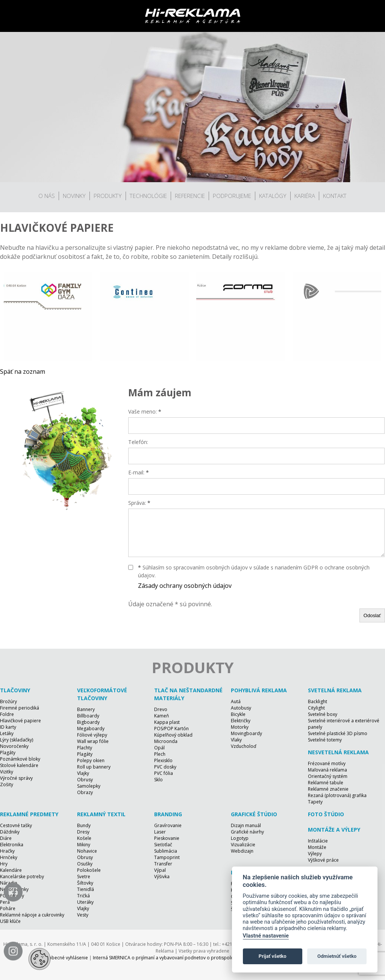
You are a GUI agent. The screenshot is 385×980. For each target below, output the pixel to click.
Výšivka (162, 877)
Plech (160, 754)
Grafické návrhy (247, 832)
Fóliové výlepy (92, 735)
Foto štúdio (326, 814)
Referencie (190, 196)
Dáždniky (10, 832)
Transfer (163, 864)
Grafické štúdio (254, 814)
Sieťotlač (163, 845)
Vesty (83, 915)
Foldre (7, 714)
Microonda (166, 741)
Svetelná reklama (335, 690)
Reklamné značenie (328, 789)
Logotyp (240, 838)
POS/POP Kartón (171, 729)
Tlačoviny (15, 690)
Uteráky (85, 902)
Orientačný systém (328, 776)
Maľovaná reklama (327, 770)
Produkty (108, 196)
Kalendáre (11, 870)
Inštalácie (318, 841)
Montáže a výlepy (334, 830)
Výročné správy (16, 778)
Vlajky (83, 773)
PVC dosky (165, 767)
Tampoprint (167, 857)
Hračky (7, 851)
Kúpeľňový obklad (173, 735)
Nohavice (87, 851)
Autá (236, 701)
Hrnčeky (9, 857)
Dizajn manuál (246, 825)
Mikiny (84, 845)
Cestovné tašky (16, 825)
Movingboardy (246, 733)
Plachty (85, 748)
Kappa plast (167, 722)
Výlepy (315, 854)
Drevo (161, 709)
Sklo (158, 780)
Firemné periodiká (20, 708)
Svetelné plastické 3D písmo (338, 733)
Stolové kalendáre (19, 765)
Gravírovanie (168, 825)
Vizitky (7, 772)
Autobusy (241, 708)
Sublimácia (166, 851)
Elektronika (12, 845)
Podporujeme (232, 196)
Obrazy (85, 792)
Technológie (148, 196)
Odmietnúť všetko (337, 956)
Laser (160, 832)
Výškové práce (323, 860)
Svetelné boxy (323, 714)
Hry (4, 864)
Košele (84, 838)
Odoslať (372, 615)
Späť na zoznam (23, 371)
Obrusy (85, 780)
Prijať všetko (273, 956)
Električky (241, 721)
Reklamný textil (101, 814)
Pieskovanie (167, 838)
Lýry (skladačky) (17, 740)
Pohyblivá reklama (259, 690)
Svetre (84, 877)
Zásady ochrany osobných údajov (185, 586)
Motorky (240, 727)
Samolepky (89, 786)
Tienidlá (86, 889)
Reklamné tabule (326, 783)
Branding (168, 814)
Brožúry (8, 701)
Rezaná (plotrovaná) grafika (337, 795)
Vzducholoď (243, 746)
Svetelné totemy (325, 740)
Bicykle (238, 714)
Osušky (85, 864)
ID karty (8, 727)
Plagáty (8, 753)
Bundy (84, 825)
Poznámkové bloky (20, 759)
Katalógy (273, 196)
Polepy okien (91, 760)
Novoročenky (14, 746)
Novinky (74, 196)
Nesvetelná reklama (338, 752)
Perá (5, 902)
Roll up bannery (94, 767)
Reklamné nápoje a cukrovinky (32, 915)
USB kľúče (10, 921)
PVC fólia (164, 773)
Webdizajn (242, 851)
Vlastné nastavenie (266, 936)
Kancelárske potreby (22, 877)
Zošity (7, 784)
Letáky (7, 733)
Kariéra (305, 196)
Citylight (316, 708)
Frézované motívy (327, 763)
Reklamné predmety (29, 814)
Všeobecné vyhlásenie (64, 958)
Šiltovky (85, 883)
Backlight (318, 701)
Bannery (86, 709)
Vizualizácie (243, 845)
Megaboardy (91, 729)
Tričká (83, 896)
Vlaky (236, 740)
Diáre (6, 838)
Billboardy (88, 716)
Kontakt (335, 196)
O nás (47, 196)
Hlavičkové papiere (20, 721)
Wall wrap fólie (93, 741)
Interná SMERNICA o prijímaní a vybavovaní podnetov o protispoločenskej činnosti (180, 958)
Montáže (317, 847)
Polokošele (89, 870)
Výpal (160, 870)
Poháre (8, 908)
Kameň (161, 716)
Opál (159, 748)
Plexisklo (163, 760)
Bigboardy (88, 722)
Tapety (315, 802)
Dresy (83, 832)
